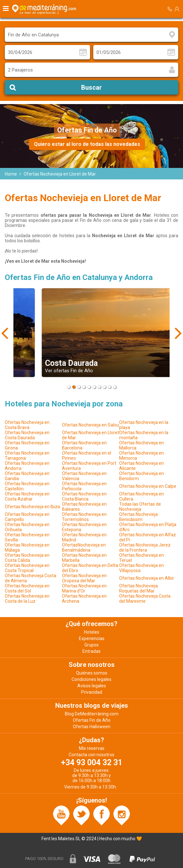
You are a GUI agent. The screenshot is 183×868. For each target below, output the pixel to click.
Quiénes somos (92, 673)
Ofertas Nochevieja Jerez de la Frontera (145, 547)
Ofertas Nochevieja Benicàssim (138, 517)
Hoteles (92, 632)
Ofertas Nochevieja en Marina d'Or (84, 588)
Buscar (91, 87)
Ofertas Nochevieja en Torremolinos (84, 517)
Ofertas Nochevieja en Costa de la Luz (27, 599)
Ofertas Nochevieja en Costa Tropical (27, 568)
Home (11, 174)
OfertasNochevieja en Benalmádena (84, 547)
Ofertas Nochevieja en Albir (147, 578)
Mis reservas (92, 748)
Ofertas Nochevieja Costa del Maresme (145, 599)
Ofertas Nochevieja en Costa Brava (27, 425)
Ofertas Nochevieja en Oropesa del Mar (84, 578)
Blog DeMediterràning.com (92, 714)
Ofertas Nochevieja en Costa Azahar (27, 496)
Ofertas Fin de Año (92, 720)
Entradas (91, 651)
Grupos (91, 645)
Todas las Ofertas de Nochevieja (140, 507)
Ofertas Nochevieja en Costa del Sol (27, 588)
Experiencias (92, 638)
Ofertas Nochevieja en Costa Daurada (27, 435)
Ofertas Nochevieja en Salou (91, 425)
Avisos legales (92, 686)
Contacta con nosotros (91, 755)
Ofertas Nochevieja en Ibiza (32, 507)
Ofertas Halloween (92, 727)
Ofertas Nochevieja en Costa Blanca (84, 496)
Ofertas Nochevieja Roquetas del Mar (138, 588)
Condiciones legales (91, 679)
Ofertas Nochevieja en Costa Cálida (27, 558)
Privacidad (92, 692)
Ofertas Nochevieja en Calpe (148, 486)
